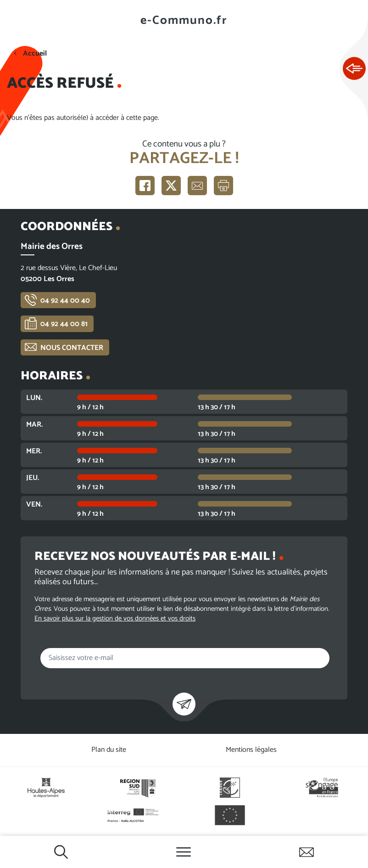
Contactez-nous (307, 852)
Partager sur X (171, 186)
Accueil (35, 54)
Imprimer (223, 186)
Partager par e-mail (197, 186)
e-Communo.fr (184, 20)
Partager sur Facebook (145, 186)
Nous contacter (72, 348)
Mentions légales (251, 750)
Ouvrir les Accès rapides (354, 69)
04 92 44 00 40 (65, 301)
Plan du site (109, 750)
